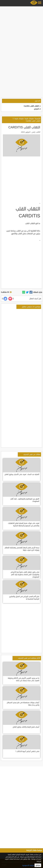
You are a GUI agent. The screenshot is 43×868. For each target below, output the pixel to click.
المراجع (36, 109)
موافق (38, 865)
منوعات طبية (29, 119)
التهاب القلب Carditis (31, 106)
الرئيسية (38, 119)
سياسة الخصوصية (28, 865)
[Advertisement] (21, 29)
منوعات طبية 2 (18, 119)
